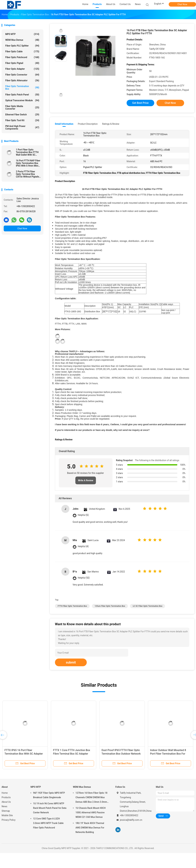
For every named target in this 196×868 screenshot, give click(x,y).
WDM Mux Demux (22, 40)
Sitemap (6, 811)
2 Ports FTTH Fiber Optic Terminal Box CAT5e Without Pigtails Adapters (27, 174)
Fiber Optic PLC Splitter (22, 46)
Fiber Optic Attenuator (22, 80)
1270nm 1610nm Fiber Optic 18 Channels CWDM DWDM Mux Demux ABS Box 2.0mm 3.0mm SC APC (91, 798)
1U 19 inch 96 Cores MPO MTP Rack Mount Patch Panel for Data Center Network (50, 808)
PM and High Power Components (22, 127)
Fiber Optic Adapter (22, 69)
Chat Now (182, 4)
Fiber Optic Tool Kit (22, 120)
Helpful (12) (84, 578)
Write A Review (86, 480)
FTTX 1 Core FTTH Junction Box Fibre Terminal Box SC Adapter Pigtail (72, 754)
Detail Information (64, 124)
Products (6, 797)
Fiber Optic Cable (22, 51)
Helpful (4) (83, 546)
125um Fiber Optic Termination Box (110, 606)
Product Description (88, 124)
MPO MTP (22, 34)
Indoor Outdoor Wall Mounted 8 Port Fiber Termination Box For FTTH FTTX (168, 754)
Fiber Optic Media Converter (22, 107)
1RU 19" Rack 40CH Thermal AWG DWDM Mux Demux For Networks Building (90, 828)
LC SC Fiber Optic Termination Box (147, 606)
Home (5, 793)
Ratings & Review (111, 124)
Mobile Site (7, 815)
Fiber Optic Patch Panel (22, 95)
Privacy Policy (9, 820)
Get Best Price (140, 103)
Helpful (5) (83, 515)
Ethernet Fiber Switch (22, 115)
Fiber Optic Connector (22, 75)
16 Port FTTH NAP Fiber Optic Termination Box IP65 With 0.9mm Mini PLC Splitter (28, 163)
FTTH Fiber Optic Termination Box (72, 606)
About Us (6, 802)
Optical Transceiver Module (22, 100)
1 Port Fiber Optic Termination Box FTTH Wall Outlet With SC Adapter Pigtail (27, 152)
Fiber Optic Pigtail (22, 63)
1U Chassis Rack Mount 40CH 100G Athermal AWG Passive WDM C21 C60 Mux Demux (91, 812)
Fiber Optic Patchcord (22, 57)
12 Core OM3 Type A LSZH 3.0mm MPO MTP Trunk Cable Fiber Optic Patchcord (48, 823)
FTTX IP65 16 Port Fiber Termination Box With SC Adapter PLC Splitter (24, 754)
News (4, 806)
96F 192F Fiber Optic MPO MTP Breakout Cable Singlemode (49, 795)
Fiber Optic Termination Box (22, 88)
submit (71, 662)
